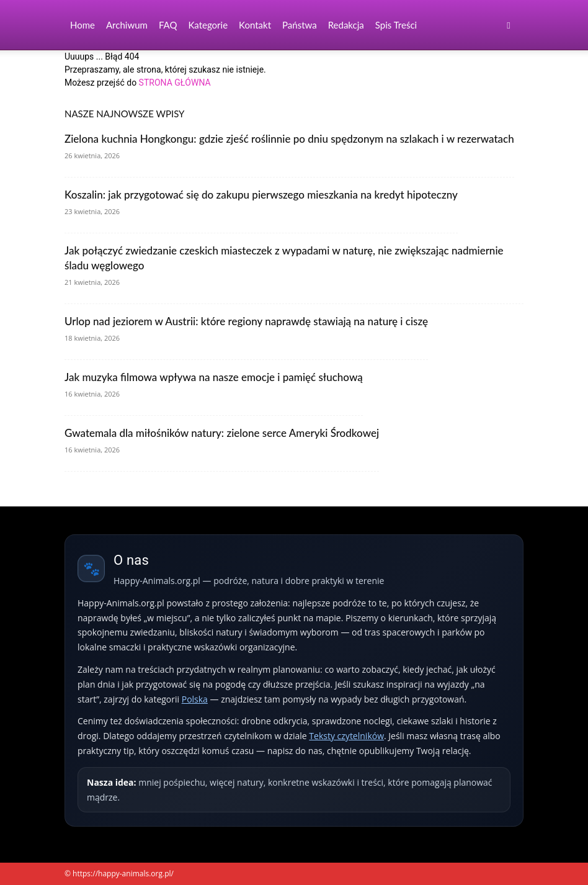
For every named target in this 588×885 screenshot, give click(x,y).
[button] (509, 25)
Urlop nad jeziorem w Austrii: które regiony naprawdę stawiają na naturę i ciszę (246, 321)
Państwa (300, 25)
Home (82, 25)
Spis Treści (396, 25)
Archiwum (127, 25)
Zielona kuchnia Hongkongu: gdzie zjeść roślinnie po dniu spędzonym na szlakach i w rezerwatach (289, 139)
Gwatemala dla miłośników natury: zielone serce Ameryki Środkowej (222, 433)
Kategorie (208, 25)
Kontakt (255, 25)
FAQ (168, 25)
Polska (195, 699)
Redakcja (346, 25)
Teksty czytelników (346, 736)
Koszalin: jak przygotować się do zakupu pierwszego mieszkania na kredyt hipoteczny (261, 195)
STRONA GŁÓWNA (175, 83)
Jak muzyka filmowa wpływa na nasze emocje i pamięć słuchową (214, 377)
